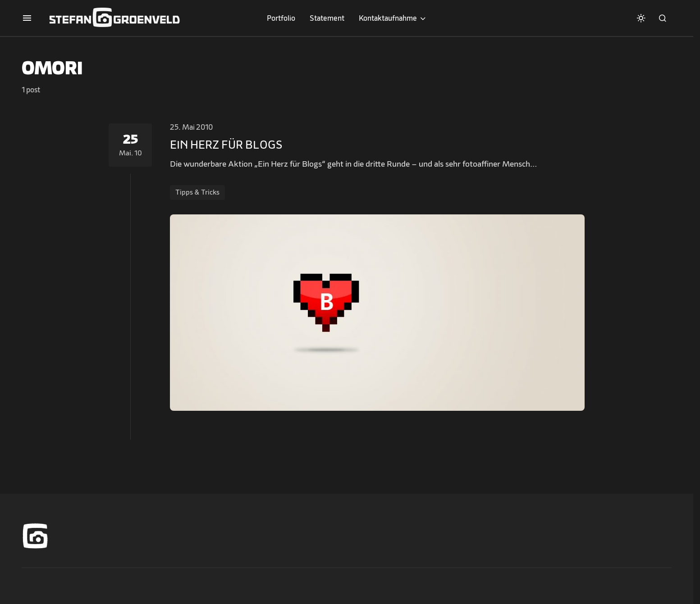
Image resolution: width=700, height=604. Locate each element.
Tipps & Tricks (197, 192)
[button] (27, 18)
